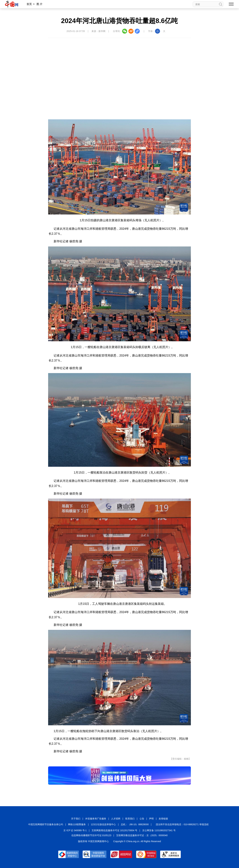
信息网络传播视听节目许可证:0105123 (91, 835)
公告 (142, 819)
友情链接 (163, 819)
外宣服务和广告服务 (96, 819)
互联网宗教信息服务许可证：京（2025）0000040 (142, 835)
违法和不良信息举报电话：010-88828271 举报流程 (182, 824)
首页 (29, 4)
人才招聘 (116, 819)
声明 (151, 819)
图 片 (40, 4)
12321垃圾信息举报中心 (103, 824)
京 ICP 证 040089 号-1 (75, 830)
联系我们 (130, 819)
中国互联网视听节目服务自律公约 (46, 824)
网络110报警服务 (77, 824)
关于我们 (76, 819)
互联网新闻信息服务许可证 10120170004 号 (114, 830)
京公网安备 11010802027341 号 (159, 830)
